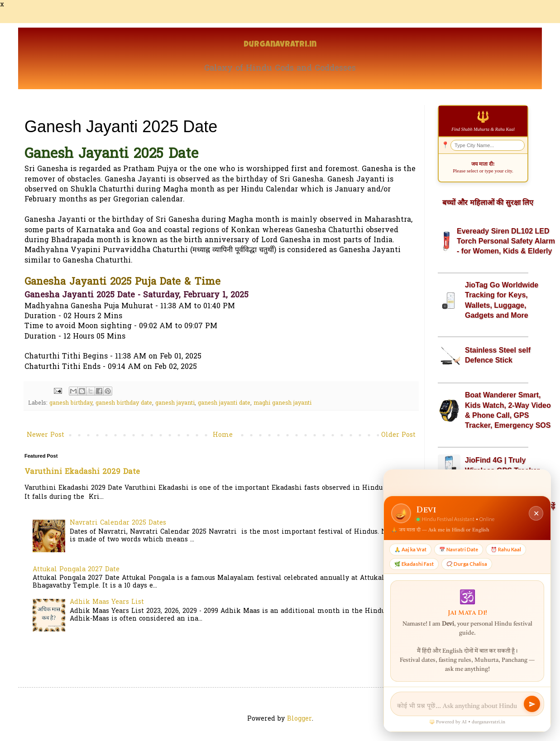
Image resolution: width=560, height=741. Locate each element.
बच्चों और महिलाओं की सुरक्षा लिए (488, 203)
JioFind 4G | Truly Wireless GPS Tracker (502, 465)
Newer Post (45, 435)
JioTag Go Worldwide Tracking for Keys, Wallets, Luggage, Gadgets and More (502, 300)
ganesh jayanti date (224, 403)
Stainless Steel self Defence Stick (498, 355)
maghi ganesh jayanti (282, 403)
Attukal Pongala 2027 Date (76, 570)
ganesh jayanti (175, 403)
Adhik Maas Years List (107, 602)
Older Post (398, 435)
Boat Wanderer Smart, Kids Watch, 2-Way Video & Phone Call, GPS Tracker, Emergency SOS (508, 410)
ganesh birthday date (124, 403)
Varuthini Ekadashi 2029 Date (82, 472)
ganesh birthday (71, 403)
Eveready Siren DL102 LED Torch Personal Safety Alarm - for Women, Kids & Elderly (506, 241)
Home (223, 435)
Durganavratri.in (280, 45)
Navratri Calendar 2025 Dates (118, 523)
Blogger (299, 719)
